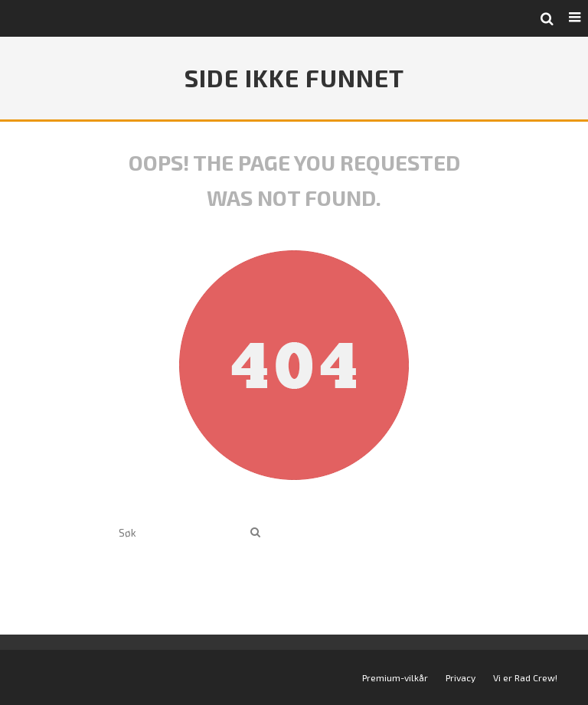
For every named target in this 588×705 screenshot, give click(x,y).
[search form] (181, 532)
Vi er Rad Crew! (525, 677)
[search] (255, 532)
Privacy (461, 677)
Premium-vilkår (395, 677)
